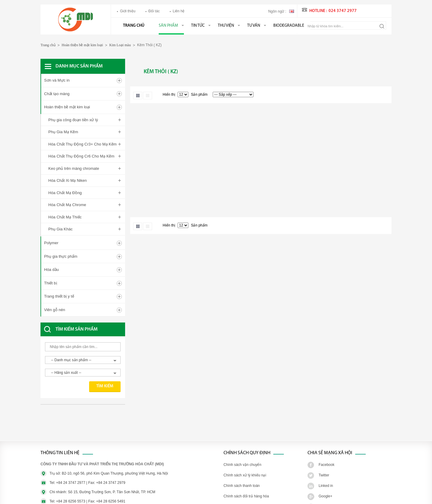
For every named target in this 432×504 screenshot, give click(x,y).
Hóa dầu (51, 252)
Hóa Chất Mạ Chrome (67, 205)
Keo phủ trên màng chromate (74, 168)
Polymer (51, 226)
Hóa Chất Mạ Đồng (65, 193)
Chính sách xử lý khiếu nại (245, 458)
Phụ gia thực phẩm (61, 239)
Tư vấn (254, 26)
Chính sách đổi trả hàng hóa (246, 479)
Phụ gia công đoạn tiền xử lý (73, 120)
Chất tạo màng (57, 94)
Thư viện (226, 26)
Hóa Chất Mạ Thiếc (65, 217)
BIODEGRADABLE (289, 26)
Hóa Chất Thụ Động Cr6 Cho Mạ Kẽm (81, 156)
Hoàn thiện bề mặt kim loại (82, 45)
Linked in (326, 469)
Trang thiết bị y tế (59, 279)
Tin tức (198, 26)
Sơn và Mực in (57, 80)
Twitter (324, 458)
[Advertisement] (88, 409)
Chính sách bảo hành (241, 490)
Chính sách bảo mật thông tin (247, 500)
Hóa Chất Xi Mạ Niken (67, 180)
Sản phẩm (168, 26)
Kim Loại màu (120, 45)
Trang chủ (134, 26)
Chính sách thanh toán (242, 469)
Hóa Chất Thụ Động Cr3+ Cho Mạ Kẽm (82, 144)
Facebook (327, 448)
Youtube (325, 490)
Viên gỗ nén (55, 293)
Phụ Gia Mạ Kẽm (63, 132)
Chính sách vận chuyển (242, 448)
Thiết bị (51, 266)
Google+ (325, 479)
